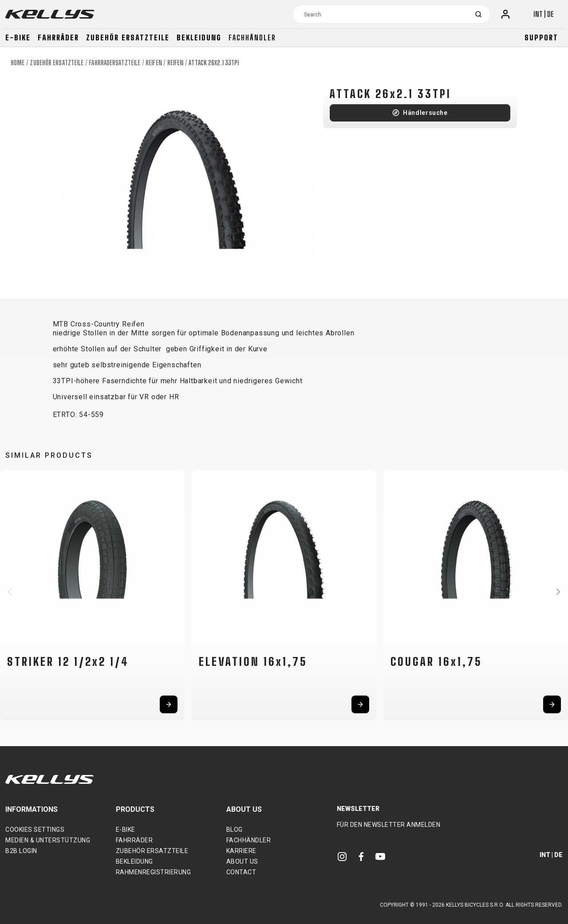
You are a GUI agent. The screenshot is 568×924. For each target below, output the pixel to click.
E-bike (18, 37)
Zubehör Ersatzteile (128, 37)
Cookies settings (35, 830)
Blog (235, 830)
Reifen (154, 63)
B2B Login (21, 851)
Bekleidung (199, 37)
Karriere (241, 851)
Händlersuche (425, 113)
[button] (10, 592)
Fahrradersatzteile (114, 63)
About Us (242, 861)
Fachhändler (252, 37)
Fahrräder (58, 37)
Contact (241, 872)
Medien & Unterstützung (48, 840)
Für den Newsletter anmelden (389, 825)
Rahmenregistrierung (154, 872)
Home (18, 63)
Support (541, 37)
